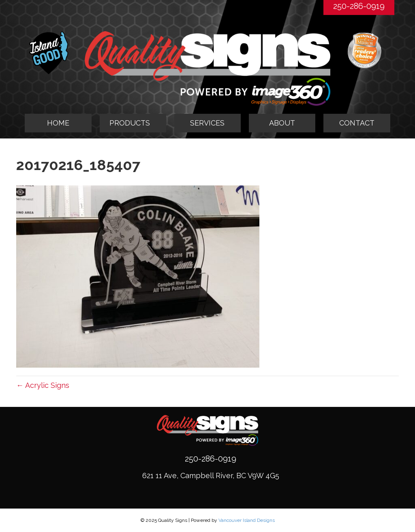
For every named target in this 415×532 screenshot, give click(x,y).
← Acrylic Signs (43, 385)
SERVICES (207, 123)
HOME (58, 123)
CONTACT (357, 123)
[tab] (133, 123)
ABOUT (282, 123)
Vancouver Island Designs (247, 520)
